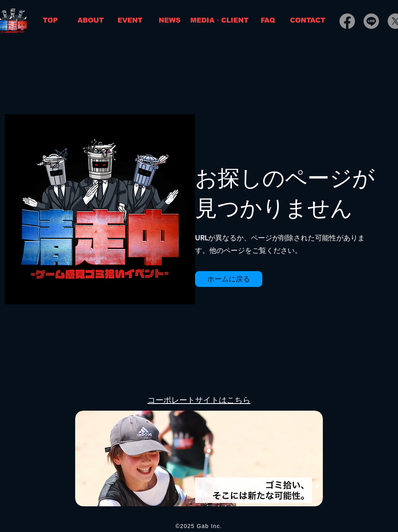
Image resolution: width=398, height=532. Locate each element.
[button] (229, 279)
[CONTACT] (308, 20)
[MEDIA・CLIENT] (219, 20)
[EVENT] (130, 20)
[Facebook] (347, 21)
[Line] (371, 21)
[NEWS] (169, 20)
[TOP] (50, 20)
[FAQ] (268, 20)
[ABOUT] (91, 20)
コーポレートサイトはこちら (199, 400)
